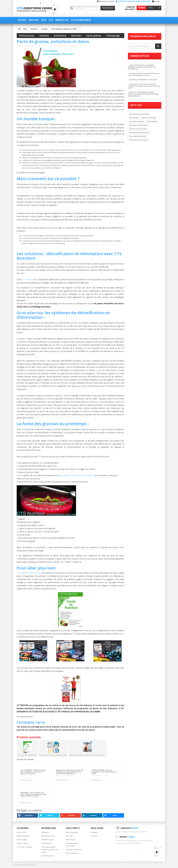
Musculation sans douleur (139, 114)
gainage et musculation (139, 125)
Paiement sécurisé (48, 856)
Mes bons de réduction (74, 850)
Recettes (44, 29)
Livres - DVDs (21, 832)
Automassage (152, 121)
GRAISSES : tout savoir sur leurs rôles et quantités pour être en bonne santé (34, 794)
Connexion (131, 7)
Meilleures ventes (47, 840)
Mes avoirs (70, 836)
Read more (25, 780)
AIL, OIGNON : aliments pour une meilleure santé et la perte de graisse (33, 772)
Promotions (45, 832)
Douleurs (44, 36)
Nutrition (34, 29)
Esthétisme (60, 36)
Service (127, 837)
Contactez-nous (47, 843)
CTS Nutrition (28, 279)
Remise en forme (64, 46)
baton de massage (149, 118)
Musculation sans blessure (139, 132)
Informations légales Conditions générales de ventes (50, 850)
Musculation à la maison (139, 140)
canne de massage (137, 121)
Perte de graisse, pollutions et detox (64, 29)
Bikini (26, 46)
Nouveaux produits (48, 836)
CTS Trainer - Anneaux (24, 847)
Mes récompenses (72, 853)
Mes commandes (72, 832)
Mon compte (130, 9)
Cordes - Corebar (22, 843)
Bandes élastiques (23, 836)
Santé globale (94, 36)
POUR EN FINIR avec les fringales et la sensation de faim (104, 772)
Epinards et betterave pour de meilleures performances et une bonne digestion (70, 772)
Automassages (22, 840)
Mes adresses (71, 840)
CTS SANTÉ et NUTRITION (29, 573)
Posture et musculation (138, 129)
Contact (157, 1)
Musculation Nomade (138, 136)
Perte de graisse (48, 46)
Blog (25, 29)
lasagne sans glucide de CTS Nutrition (77, 475)
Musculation (134, 118)
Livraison (129, 828)
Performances (27, 36)
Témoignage (113, 36)
